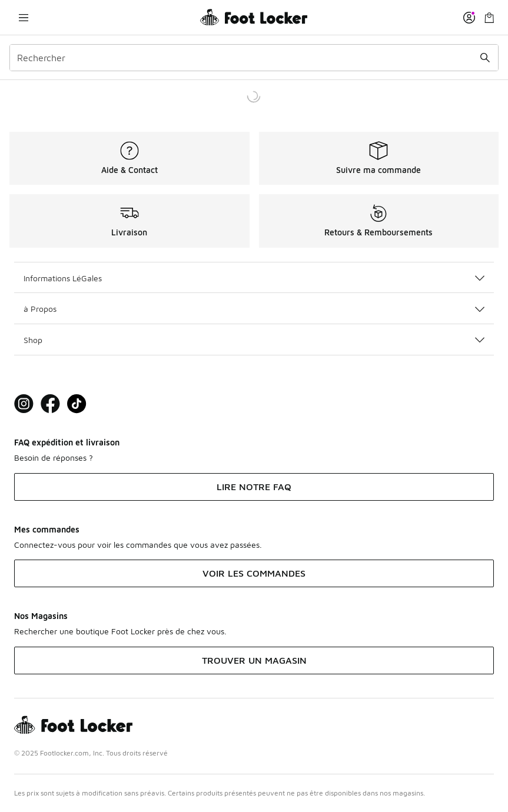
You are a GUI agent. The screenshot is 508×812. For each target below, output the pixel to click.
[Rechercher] (254, 58)
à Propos (254, 309)
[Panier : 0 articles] (489, 17)
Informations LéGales (254, 278)
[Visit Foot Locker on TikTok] (77, 404)
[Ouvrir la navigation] (24, 17)
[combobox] (254, 58)
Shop (254, 340)
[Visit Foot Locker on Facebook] (50, 404)
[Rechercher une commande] (485, 58)
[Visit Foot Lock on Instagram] (24, 404)
